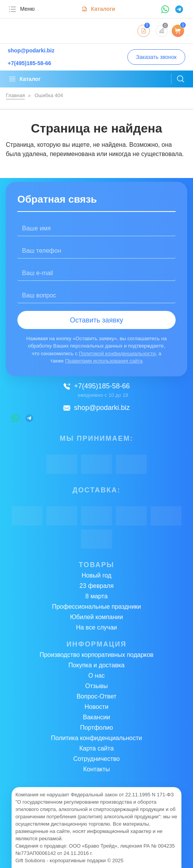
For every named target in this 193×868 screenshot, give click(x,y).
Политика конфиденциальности (96, 738)
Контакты (96, 769)
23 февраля (97, 586)
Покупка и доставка (96, 665)
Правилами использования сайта (104, 361)
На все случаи (96, 627)
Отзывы (97, 686)
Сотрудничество (97, 759)
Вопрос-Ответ (96, 696)
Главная (15, 95)
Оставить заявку (96, 320)
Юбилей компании (96, 617)
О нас (97, 676)
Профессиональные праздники (97, 607)
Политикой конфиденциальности (117, 353)
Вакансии (97, 717)
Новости (96, 707)
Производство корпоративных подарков (96, 655)
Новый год (96, 575)
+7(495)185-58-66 (97, 386)
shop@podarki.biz (96, 408)
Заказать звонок (157, 57)
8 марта (96, 596)
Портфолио (96, 728)
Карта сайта (96, 748)
